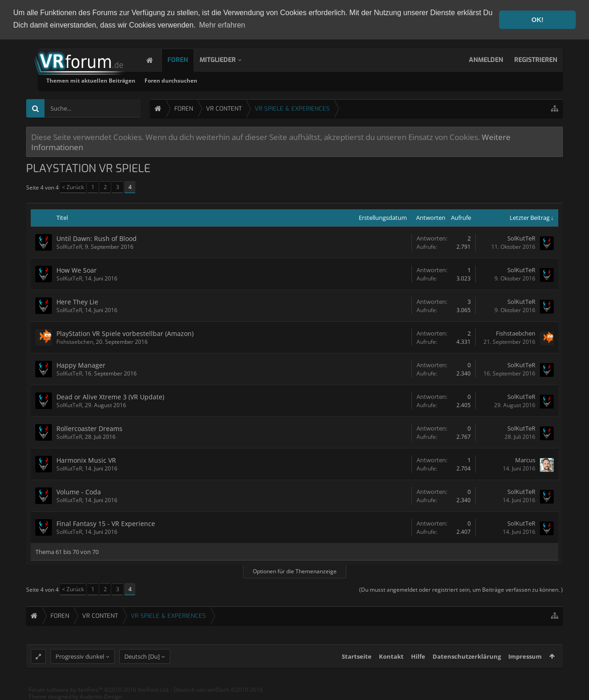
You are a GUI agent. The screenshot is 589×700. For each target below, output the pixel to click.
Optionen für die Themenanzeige (295, 571)
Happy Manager (81, 365)
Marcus (525, 459)
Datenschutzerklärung (467, 663)
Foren (187, 59)
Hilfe (418, 663)
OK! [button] (537, 20)
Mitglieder (227, 59)
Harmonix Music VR (86, 460)
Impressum (525, 663)
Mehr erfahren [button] (222, 25)
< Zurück (73, 187)
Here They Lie (77, 301)
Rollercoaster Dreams (89, 428)
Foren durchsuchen (283, 80)
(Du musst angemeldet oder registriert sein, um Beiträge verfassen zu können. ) (461, 589)
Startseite (357, 663)
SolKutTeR (69, 246)
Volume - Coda (79, 491)
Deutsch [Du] (142, 663)
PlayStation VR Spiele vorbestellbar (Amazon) (125, 333)
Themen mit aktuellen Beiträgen (203, 80)
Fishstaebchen (75, 341)
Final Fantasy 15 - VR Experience (106, 523)
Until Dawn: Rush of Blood (97, 238)
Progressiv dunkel (80, 663)
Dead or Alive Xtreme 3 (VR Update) (110, 396)
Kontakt (391, 663)
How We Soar (77, 270)
